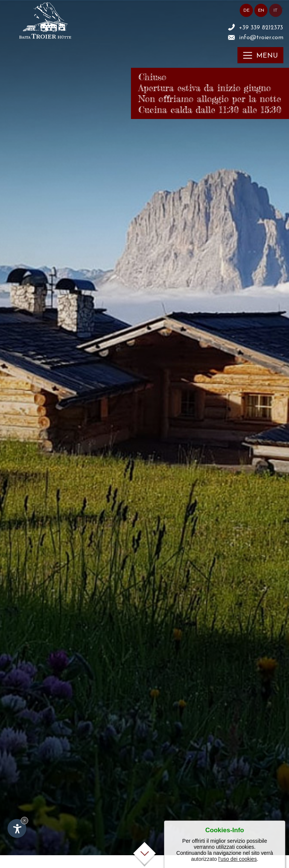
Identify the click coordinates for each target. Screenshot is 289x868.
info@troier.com (261, 38)
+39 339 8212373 (261, 28)
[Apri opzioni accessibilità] (17, 828)
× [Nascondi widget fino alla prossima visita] (24, 820)
